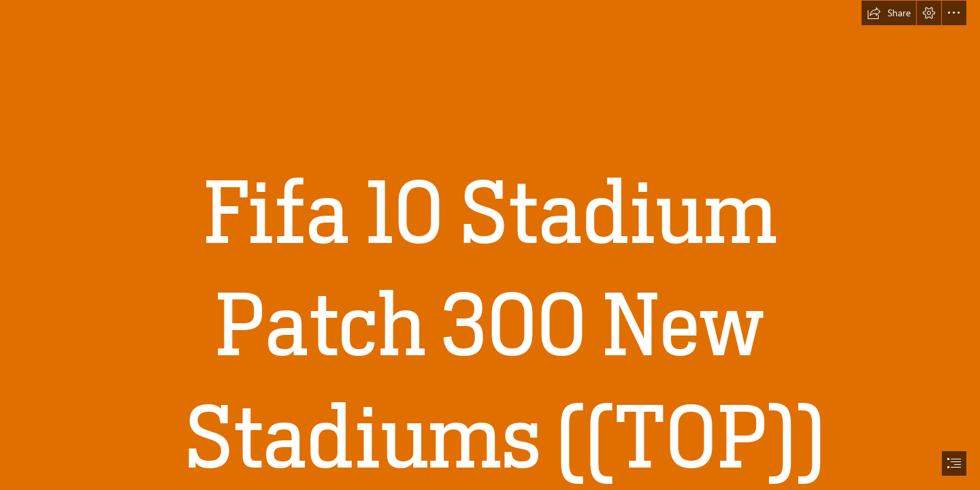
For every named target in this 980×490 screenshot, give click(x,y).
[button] (889, 13)
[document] (490, 245)
